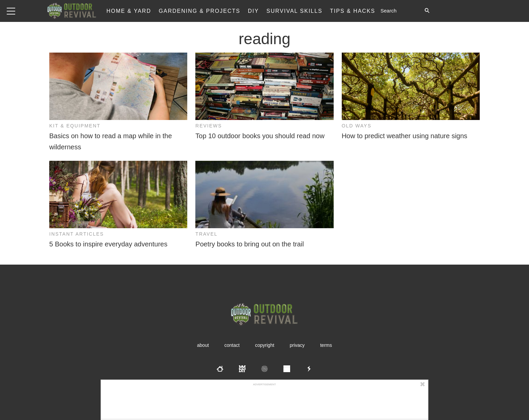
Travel (206, 234)
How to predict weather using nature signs (405, 136)
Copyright (265, 345)
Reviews (209, 126)
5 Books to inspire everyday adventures (108, 244)
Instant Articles (77, 234)
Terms (326, 345)
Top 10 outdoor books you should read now (260, 136)
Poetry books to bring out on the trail (249, 244)
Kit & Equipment (75, 126)
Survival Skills (295, 11)
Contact (232, 345)
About (203, 345)
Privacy (297, 345)
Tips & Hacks (353, 11)
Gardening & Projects (199, 11)
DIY (254, 11)
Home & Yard (129, 11)
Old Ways (357, 126)
